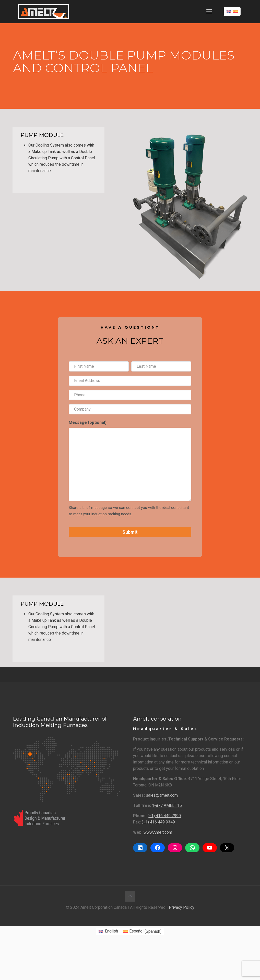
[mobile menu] (209, 11)
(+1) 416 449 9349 (158, 822)
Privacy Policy (182, 907)
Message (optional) (88, 422)
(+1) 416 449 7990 (164, 816)
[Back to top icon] (130, 896)
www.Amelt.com (158, 832)
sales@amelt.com (162, 795)
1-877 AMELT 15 (167, 805)
